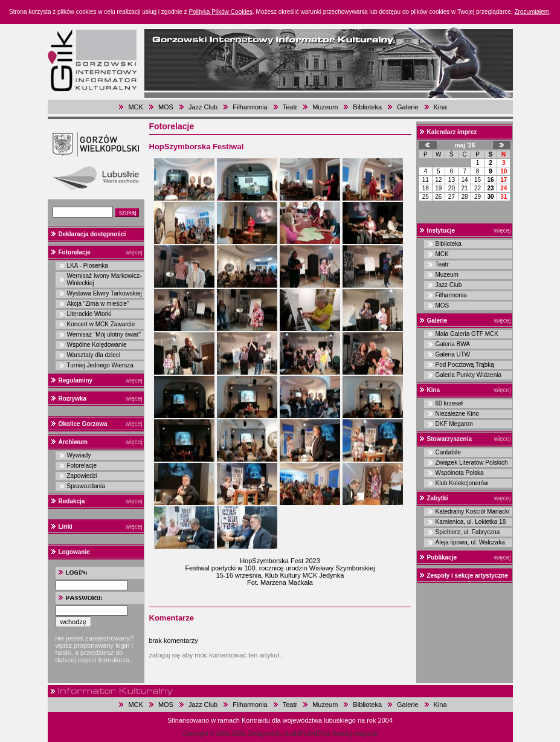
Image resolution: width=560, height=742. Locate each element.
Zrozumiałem (532, 12)
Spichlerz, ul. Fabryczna (468, 532)
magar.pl (366, 734)
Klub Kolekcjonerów (462, 483)
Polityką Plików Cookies (220, 12)
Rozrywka (73, 398)
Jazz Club (203, 107)
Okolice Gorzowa (83, 424)
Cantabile (448, 452)
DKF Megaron (454, 424)
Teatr (290, 107)
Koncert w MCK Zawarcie (101, 324)
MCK (135, 107)
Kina (440, 107)
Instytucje (441, 231)
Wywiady (79, 455)
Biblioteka (367, 107)
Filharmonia (250, 107)
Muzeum (325, 107)
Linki (66, 527)
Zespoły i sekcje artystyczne (468, 576)
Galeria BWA (453, 344)
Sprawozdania (86, 486)
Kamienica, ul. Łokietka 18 (471, 522)
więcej (134, 252)
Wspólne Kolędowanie (97, 345)
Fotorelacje (75, 252)
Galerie (407, 107)
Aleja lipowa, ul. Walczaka (470, 542)
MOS (166, 107)
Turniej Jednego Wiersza (100, 365)
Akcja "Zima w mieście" (98, 304)
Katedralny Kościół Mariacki (473, 511)
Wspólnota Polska (460, 473)
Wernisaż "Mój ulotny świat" (104, 334)
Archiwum (73, 442)
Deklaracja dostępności (92, 234)
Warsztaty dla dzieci (94, 355)
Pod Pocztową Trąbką (465, 365)
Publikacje (442, 557)
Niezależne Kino (457, 414)
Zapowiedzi (82, 476)
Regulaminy (76, 380)
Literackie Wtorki (89, 314)
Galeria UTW (453, 354)
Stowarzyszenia (449, 439)
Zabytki (438, 498)
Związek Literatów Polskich (472, 463)
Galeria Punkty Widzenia (469, 375)
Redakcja (72, 501)
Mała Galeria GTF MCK (467, 334)
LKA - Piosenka (88, 266)
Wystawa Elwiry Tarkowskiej (105, 293)
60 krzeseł (449, 403)
